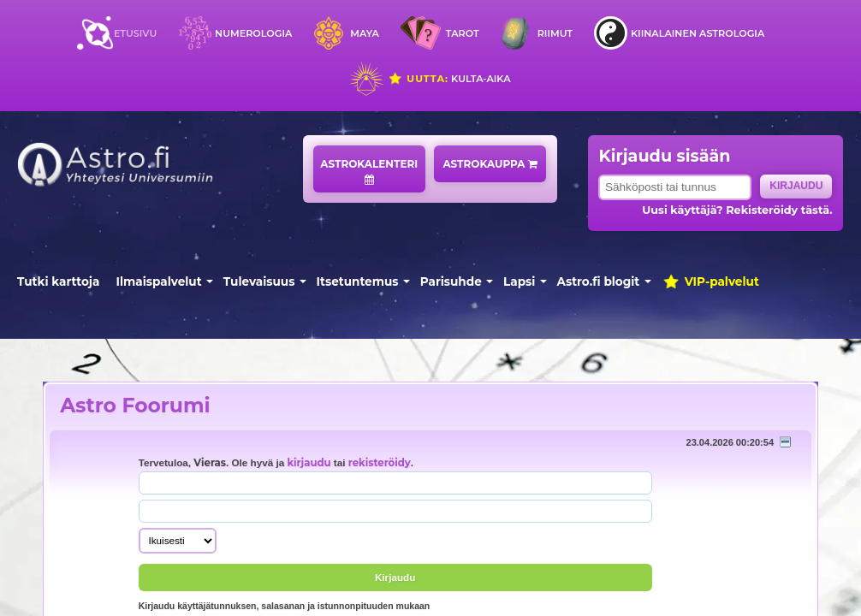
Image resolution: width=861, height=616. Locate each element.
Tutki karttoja (58, 281)
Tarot (463, 33)
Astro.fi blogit (599, 281)
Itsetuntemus (358, 281)
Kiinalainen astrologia (698, 33)
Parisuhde (451, 281)
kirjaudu (309, 463)
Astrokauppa (490, 164)
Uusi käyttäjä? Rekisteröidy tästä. (737, 210)
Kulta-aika (449, 79)
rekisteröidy (380, 463)
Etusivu (135, 33)
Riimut (555, 33)
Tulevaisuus (259, 281)
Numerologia (253, 33)
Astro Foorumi (135, 405)
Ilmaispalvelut (159, 281)
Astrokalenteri (369, 171)
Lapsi (519, 281)
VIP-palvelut (710, 281)
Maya (365, 33)
